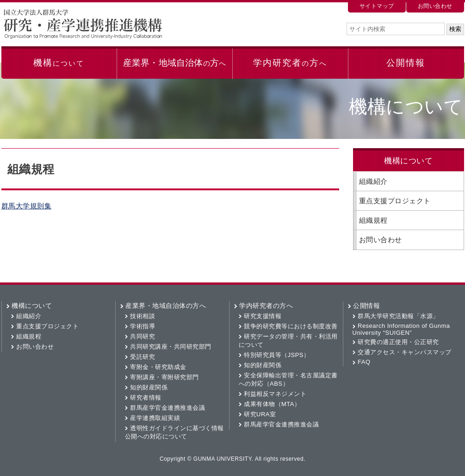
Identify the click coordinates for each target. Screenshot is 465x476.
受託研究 (143, 357)
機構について (32, 306)
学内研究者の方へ (266, 306)
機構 (59, 63)
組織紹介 (373, 181)
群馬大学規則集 (27, 206)
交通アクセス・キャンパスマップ (405, 352)
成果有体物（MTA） (272, 404)
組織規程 (373, 220)
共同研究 (143, 336)
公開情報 (406, 63)
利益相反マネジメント (275, 394)
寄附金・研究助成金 (158, 367)
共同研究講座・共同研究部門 (171, 347)
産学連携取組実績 (155, 418)
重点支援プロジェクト (395, 201)
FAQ (364, 362)
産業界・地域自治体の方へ (166, 306)
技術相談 (143, 316)
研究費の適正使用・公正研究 (398, 342)
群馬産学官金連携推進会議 (167, 408)
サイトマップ (377, 6)
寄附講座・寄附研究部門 (164, 377)
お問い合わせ (435, 6)
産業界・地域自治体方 (174, 63)
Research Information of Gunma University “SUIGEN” (401, 329)
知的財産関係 (149, 387)
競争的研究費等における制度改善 (291, 326)
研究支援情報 (263, 316)
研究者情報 (146, 398)
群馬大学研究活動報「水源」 (398, 316)
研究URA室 (260, 414)
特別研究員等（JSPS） (277, 355)
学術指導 (143, 326)
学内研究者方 (290, 63)
